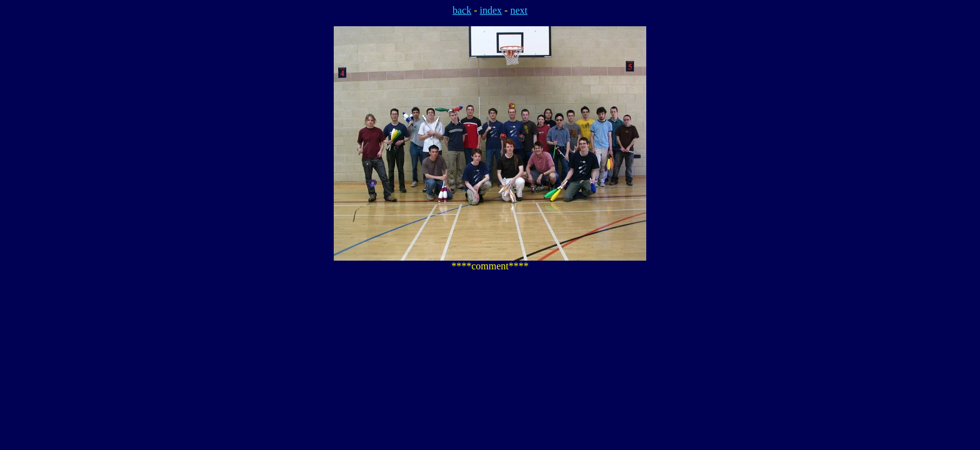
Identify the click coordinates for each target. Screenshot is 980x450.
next (519, 10)
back (462, 10)
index (491, 10)
